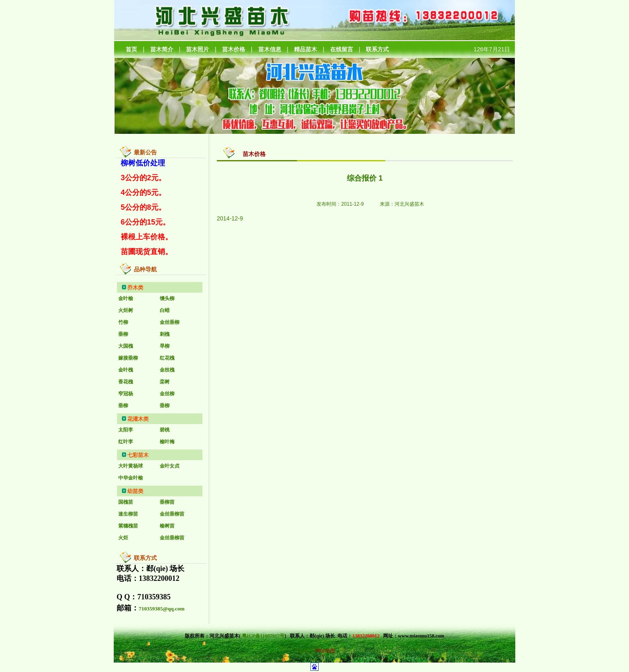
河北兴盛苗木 (409, 204)
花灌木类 (138, 419)
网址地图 (325, 651)
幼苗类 (135, 491)
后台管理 (304, 651)
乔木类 (135, 288)
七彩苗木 (138, 455)
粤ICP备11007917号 (263, 636)
